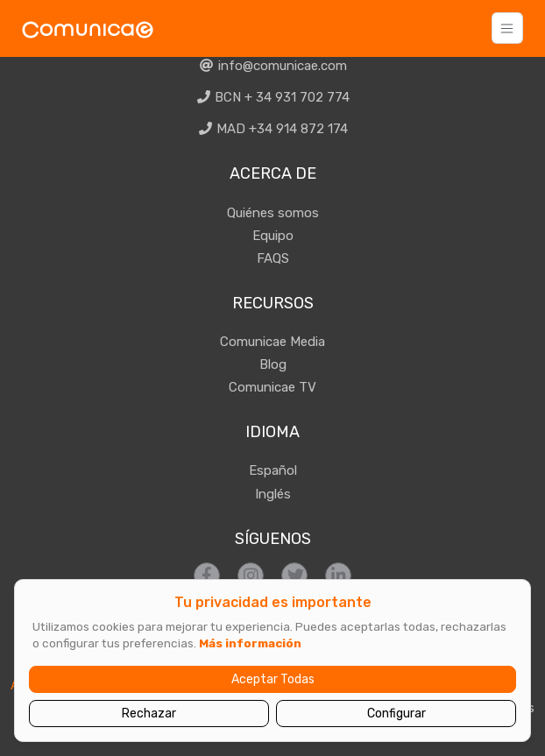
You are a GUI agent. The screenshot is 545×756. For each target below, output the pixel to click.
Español (273, 470)
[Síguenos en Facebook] (207, 576)
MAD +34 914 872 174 (273, 129)
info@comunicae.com (272, 66)
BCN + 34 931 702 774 (273, 97)
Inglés (273, 494)
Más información (250, 643)
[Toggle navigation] (507, 28)
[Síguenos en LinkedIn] (338, 576)
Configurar (396, 714)
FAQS (273, 258)
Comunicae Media (272, 342)
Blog (273, 364)
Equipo (273, 236)
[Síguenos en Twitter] (294, 576)
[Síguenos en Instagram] (251, 576)
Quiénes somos (273, 213)
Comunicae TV (272, 387)
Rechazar (149, 714)
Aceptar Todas (273, 679)
